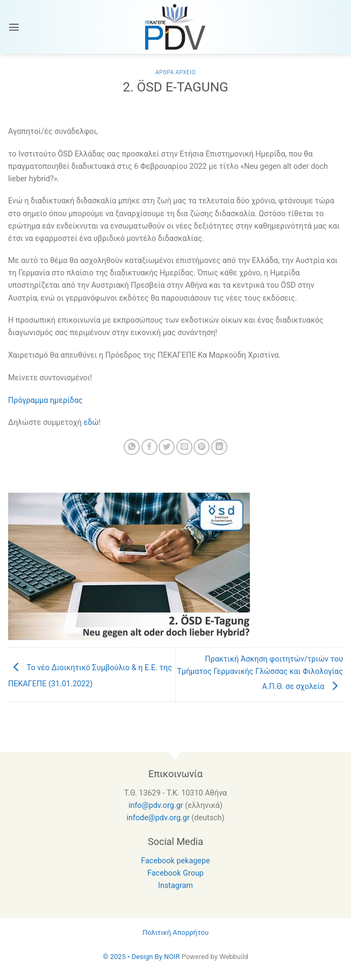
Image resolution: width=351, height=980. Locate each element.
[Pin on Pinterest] (202, 447)
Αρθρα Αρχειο (175, 72)
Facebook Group (175, 873)
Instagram (175, 886)
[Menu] (14, 27)
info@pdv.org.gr (156, 805)
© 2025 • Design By (133, 957)
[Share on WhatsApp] (132, 447)
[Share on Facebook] (149, 447)
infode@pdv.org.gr (158, 818)
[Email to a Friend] (184, 447)
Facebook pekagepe (175, 861)
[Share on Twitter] (167, 447)
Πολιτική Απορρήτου (175, 932)
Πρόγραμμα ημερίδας (45, 400)
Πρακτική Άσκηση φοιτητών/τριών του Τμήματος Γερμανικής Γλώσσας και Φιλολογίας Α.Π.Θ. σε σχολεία (260, 673)
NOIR (172, 957)
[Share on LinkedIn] (219, 447)
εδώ (91, 422)
